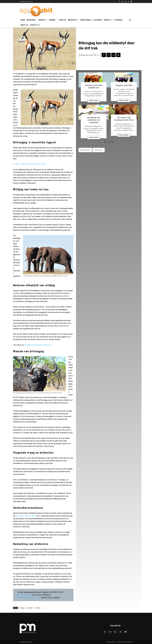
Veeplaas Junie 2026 (124, 85)
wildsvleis (38, 608)
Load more (109, 142)
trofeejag (22, 608)
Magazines (85, 150)
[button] (130, 20)
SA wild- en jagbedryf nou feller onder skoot (29, 164)
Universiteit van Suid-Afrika (26, 516)
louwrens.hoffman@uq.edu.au (28, 598)
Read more (94, 101)
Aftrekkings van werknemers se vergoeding (94, 120)
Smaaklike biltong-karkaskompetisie (38, 345)
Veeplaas (99, 150)
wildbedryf (30, 608)
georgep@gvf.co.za (24, 595)
